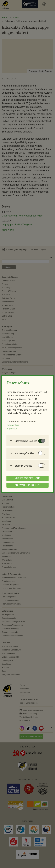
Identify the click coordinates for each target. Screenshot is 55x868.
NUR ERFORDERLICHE (27, 478)
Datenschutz (13, 425)
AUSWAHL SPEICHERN (28, 485)
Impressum (12, 429)
